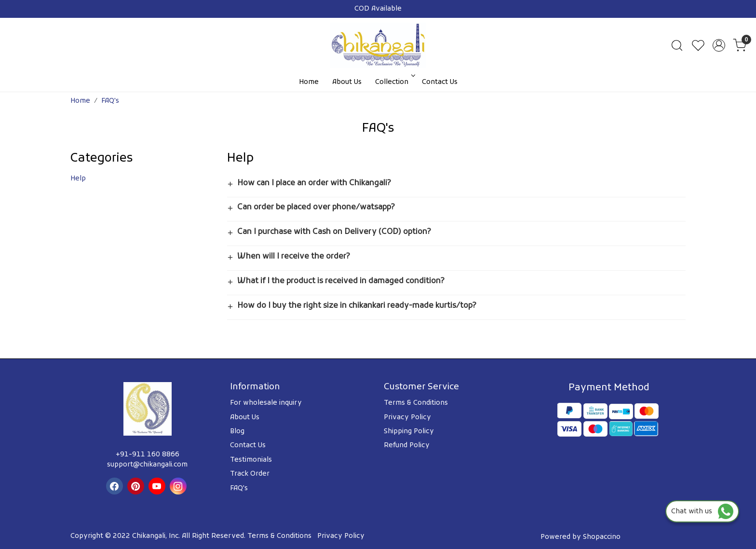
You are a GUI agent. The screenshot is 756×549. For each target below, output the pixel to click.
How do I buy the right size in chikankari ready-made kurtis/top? (357, 306)
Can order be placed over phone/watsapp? (316, 207)
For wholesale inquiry (266, 403)
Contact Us (440, 82)
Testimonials (251, 460)
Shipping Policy (409, 432)
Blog (237, 432)
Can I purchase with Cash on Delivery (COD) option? (334, 232)
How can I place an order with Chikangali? (314, 183)
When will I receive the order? (294, 257)
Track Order (250, 474)
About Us (347, 82)
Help (78, 179)
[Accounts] (719, 45)
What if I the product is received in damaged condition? (341, 281)
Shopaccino (602, 537)
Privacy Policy (407, 418)
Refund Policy (407, 446)
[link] (677, 45)
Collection (394, 82)
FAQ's (239, 488)
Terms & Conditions (416, 403)
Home (309, 82)
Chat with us (702, 512)
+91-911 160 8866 (148, 455)
